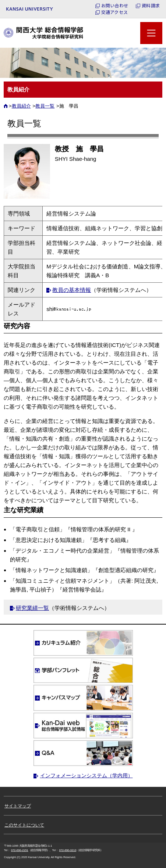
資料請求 (151, 6)
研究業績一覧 (32, 608)
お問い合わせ (115, 6)
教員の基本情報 (72, 290)
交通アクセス (114, 12)
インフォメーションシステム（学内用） (86, 775)
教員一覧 (45, 106)
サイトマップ (18, 806)
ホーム (7, 108)
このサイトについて (24, 825)
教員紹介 (21, 106)
